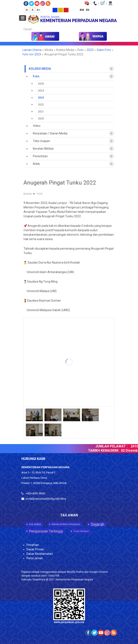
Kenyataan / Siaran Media (50, 133)
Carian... (22, 25)
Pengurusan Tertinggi (46, 531)
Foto (81, 50)
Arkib (36, 164)
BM (82, 10)
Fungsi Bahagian (81, 531)
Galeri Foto (104, 50)
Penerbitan (40, 156)
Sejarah (98, 524)
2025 (41, 84)
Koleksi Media (40, 69)
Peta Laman (35, 558)
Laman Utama (32, 50)
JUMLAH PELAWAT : (113, 446)
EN (88, 10)
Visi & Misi (35, 524)
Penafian (33, 545)
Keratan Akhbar (43, 149)
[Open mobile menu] (23, 18)
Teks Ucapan (41, 141)
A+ (38, 10)
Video (37, 126)
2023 (90, 50)
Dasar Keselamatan (40, 554)
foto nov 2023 (32, 54)
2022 (41, 105)
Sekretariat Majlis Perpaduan (66, 524)
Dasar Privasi (35, 549)
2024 (41, 91)
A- (27, 10)
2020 (41, 119)
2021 (41, 112)
